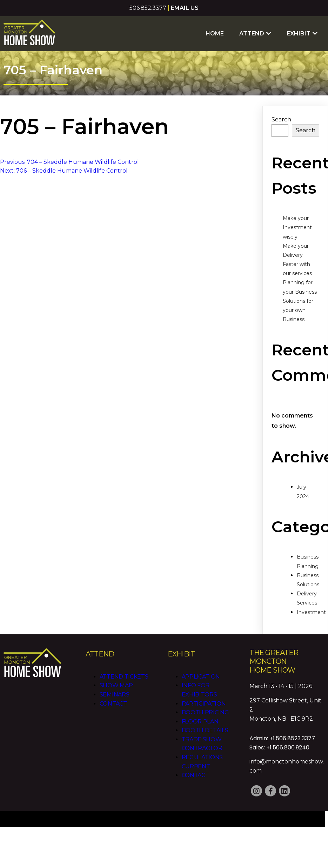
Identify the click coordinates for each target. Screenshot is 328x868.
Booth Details (205, 730)
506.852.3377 (148, 8)
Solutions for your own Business (298, 310)
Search (281, 119)
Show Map (116, 685)
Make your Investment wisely (297, 227)
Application (201, 677)
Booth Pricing (205, 712)
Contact (113, 704)
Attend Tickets (124, 677)
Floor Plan (200, 722)
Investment (311, 612)
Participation (204, 704)
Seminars (115, 695)
